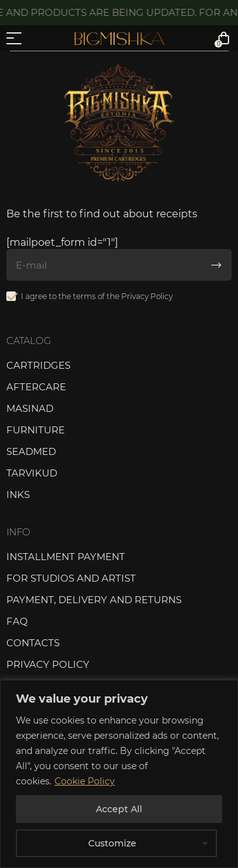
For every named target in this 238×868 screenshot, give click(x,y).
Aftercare (36, 387)
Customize (112, 843)
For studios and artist (71, 578)
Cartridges (38, 365)
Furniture (36, 430)
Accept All (119, 809)
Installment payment (66, 557)
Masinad (30, 408)
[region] (119, 774)
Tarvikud (32, 473)
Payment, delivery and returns (94, 600)
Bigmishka (119, 39)
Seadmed (31, 451)
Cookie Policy (85, 781)
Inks (18, 495)
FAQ (17, 621)
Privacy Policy (147, 296)
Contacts (33, 643)
